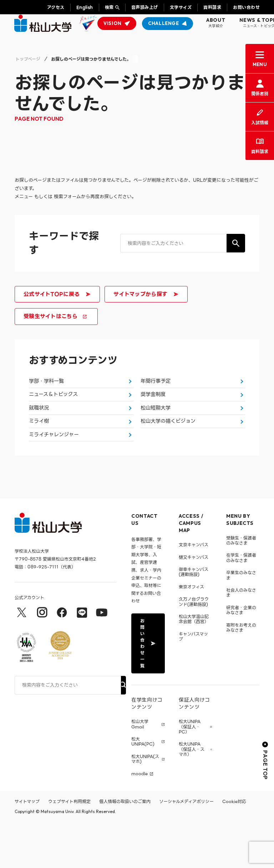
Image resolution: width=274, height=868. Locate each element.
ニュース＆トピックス (55, 408)
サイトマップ (27, 847)
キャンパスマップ (193, 682)
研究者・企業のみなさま (241, 655)
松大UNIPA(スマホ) (145, 805)
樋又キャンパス (194, 603)
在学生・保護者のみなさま (241, 603)
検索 (109, 7)
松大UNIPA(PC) (143, 787)
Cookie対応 (234, 847)
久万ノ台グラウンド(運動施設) (194, 647)
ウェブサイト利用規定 (69, 847)
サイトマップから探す (145, 294)
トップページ (28, 59)
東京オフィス (191, 632)
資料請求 (212, 7)
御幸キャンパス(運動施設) (194, 617)
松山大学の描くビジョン (170, 453)
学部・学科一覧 (48, 385)
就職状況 (40, 430)
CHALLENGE (164, 23)
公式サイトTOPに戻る (57, 294)
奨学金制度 (154, 408)
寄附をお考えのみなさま (241, 673)
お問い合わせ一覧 (147, 689)
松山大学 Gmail (140, 770)
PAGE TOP (265, 806)
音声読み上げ (145, 7)
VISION (113, 23)
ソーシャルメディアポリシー (186, 847)
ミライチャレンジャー (55, 475)
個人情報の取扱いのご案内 (125, 847)
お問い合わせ (246, 7)
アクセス (56, 7)
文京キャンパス (194, 590)
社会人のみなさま (241, 638)
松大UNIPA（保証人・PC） (190, 772)
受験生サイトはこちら (55, 316)
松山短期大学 (157, 430)
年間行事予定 (157, 385)
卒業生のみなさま (241, 621)
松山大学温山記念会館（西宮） (194, 664)
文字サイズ (181, 7)
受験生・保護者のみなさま (241, 586)
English (85, 7)
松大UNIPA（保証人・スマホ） (192, 795)
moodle (139, 819)
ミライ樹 (40, 453)
